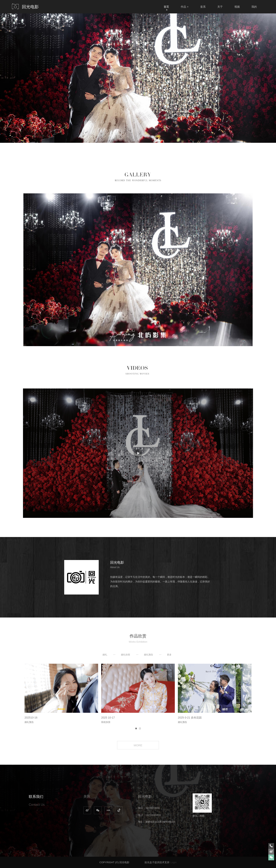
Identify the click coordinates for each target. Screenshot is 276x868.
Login (173, 862)
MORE (138, 745)
